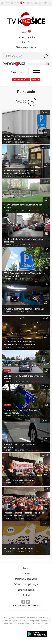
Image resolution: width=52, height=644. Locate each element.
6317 (46, 405)
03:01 (45, 181)
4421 (46, 337)
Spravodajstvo (36, 142)
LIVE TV (36, 79)
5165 (46, 439)
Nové (26, 32)
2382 (46, 473)
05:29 (45, 455)
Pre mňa (26, 42)
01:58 (45, 318)
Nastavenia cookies (26, 590)
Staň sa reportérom (26, 47)
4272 (46, 371)
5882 (46, 268)
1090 (46, 165)
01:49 (45, 421)
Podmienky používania (26, 579)
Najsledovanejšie (26, 37)
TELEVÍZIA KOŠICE (10, 142)
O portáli (26, 574)
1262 (46, 200)
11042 (46, 542)
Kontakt (26, 595)
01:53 (45, 386)
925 (46, 234)
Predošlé (26, 102)
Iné (32, 312)
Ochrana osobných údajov (26, 584)
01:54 (45, 113)
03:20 (45, 523)
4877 (46, 508)
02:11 (45, 147)
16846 (46, 302)
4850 (46, 131)
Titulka (26, 568)
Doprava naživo (21, 79)
